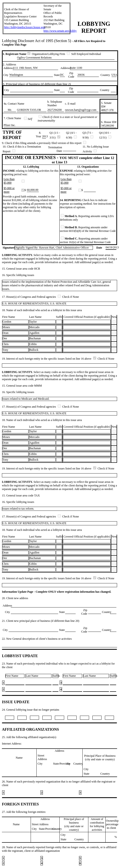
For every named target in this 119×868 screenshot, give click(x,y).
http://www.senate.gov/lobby (60, 31)
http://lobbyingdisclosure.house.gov (25, 27)
